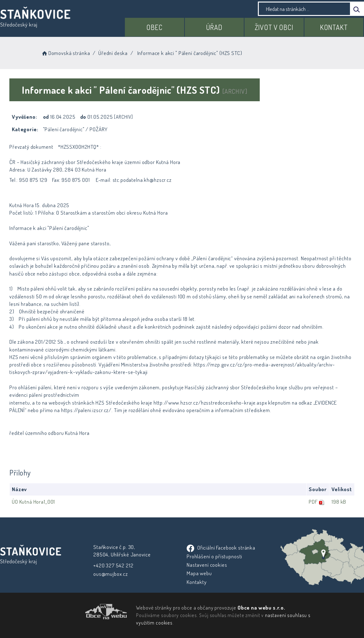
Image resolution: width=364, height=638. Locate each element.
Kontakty (196, 582)
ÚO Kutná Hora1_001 (33, 502)
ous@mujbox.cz (111, 574)
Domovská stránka (65, 53)
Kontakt (334, 27)
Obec (154, 27)
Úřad (214, 27)
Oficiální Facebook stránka (221, 548)
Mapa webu (199, 573)
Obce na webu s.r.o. (261, 608)
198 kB (339, 502)
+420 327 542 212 (113, 565)
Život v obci (274, 27)
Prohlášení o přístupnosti (214, 556)
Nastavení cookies (207, 565)
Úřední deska (113, 53)
